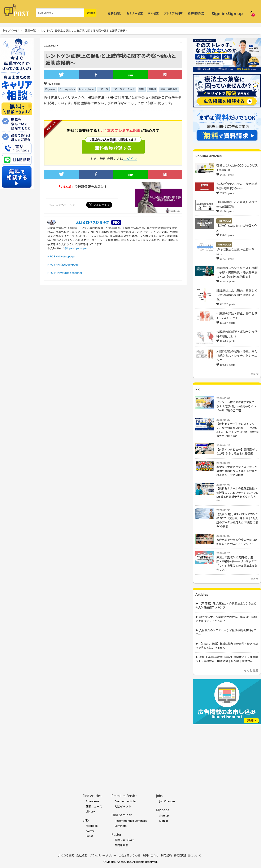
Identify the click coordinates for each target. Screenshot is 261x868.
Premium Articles (126, 801)
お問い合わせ (151, 855)
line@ (89, 836)
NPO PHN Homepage (61, 256)
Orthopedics (67, 89)
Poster (116, 834)
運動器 (152, 89)
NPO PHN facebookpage (63, 265)
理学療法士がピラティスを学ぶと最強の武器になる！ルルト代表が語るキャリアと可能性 (237, 471)
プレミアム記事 (173, 13)
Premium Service (124, 796)
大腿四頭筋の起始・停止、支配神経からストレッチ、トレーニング (237, 356)
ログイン (130, 159)
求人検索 (153, 13)
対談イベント (123, 806)
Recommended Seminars (131, 821)
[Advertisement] (227, 753)
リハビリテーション (124, 89)
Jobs (159, 796)
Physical (50, 89)
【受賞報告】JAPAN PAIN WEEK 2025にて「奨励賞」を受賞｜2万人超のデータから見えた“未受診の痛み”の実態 (237, 520)
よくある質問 (66, 855)
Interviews (92, 801)
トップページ (10, 31)
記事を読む (115, 13)
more (255, 374)
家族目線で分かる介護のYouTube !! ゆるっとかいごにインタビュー (237, 542)
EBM (142, 89)
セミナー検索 (135, 13)
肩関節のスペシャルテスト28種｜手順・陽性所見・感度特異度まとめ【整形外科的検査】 (237, 272)
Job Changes (167, 801)
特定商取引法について (188, 855)
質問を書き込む (124, 840)
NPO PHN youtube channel (65, 273)
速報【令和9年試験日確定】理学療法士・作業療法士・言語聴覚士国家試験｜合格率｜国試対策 (227, 659)
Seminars (121, 826)
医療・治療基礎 (169, 89)
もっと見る (251, 670)
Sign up (164, 815)
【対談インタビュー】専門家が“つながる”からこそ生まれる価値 (237, 452)
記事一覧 (30, 31)
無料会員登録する (113, 145)
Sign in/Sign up (227, 14)
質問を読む (121, 845)
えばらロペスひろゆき (92, 222)
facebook (92, 826)
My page (163, 810)
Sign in (164, 821)
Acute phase (87, 89)
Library (90, 811)
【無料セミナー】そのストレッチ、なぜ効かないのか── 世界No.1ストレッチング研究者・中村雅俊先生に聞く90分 (237, 430)
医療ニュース (94, 806)
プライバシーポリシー (103, 855)
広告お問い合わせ (130, 855)
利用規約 (166, 855)
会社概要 (82, 855)
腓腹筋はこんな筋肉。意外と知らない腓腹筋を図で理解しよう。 (237, 295)
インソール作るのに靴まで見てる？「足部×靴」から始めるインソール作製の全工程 (236, 406)
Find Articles (92, 796)
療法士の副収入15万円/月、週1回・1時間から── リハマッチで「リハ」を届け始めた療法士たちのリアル (237, 564)
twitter (90, 831)
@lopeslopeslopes (76, 248)
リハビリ (103, 89)
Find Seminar (122, 815)
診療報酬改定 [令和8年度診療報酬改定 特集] (196, 13)
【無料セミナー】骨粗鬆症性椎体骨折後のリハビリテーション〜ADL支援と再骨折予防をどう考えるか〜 (237, 495)
